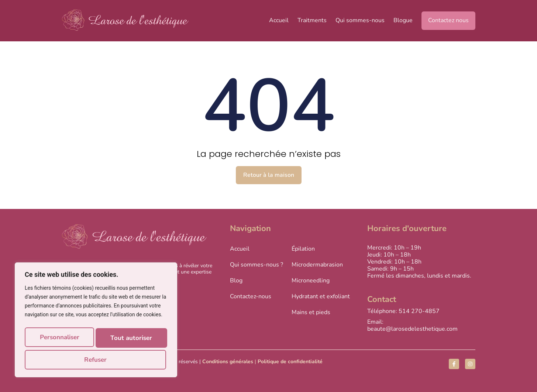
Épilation (303, 248)
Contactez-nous (251, 296)
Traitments (312, 20)
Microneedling (311, 280)
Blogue (403, 20)
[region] (96, 323)
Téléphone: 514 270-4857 (403, 311)
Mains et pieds (311, 312)
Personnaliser (63, 340)
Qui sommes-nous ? (257, 264)
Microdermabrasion (317, 264)
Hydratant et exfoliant (321, 296)
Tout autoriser (96, 360)
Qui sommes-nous (360, 20)
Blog (236, 280)
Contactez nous (448, 20)
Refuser (135, 340)
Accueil (279, 20)
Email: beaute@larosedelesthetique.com (412, 325)
